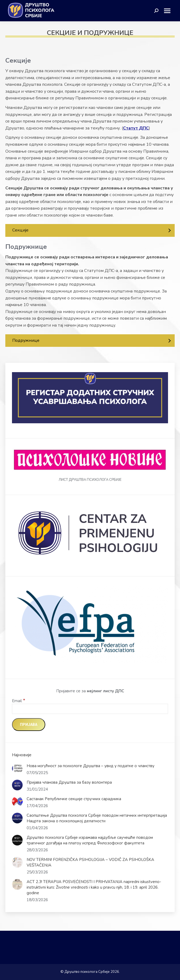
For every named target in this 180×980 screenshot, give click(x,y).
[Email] (90, 709)
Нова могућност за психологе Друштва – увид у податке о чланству (91, 766)
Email (19, 701)
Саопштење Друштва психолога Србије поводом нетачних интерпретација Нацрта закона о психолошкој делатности (97, 818)
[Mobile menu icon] (169, 11)
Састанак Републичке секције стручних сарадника (74, 799)
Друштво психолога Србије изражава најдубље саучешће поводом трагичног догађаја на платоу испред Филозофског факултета (90, 840)
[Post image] (17, 768)
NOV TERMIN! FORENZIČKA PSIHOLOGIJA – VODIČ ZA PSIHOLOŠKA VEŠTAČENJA (90, 862)
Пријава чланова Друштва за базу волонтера (69, 782)
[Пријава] (29, 725)
